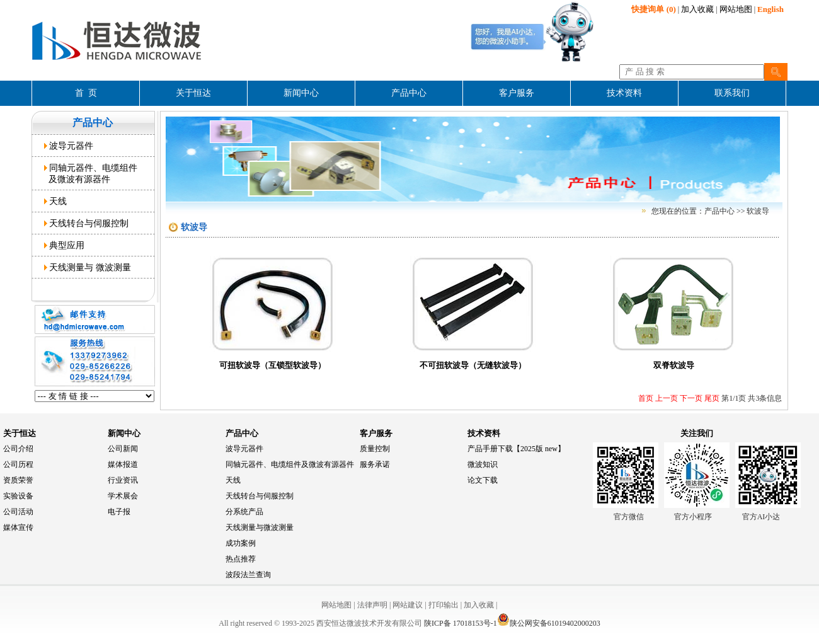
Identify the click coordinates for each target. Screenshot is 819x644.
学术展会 (123, 496)
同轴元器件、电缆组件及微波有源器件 (290, 464)
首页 (646, 398)
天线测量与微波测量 (260, 527)
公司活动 (18, 512)
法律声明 (372, 605)
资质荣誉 (18, 480)
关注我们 (697, 433)
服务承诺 (375, 464)
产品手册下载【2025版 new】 (516, 449)
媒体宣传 (18, 527)
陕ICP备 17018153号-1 (461, 623)
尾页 (711, 398)
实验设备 (18, 496)
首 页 (86, 93)
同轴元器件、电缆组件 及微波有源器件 (91, 173)
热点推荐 (241, 559)
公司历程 (18, 464)
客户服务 (376, 433)
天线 (56, 201)
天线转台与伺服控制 (87, 223)
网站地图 (736, 9)
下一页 (690, 398)
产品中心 (242, 433)
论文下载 (483, 480)
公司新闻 (123, 449)
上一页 (666, 398)
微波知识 (483, 464)
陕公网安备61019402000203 (549, 623)
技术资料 (484, 433)
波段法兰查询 (248, 575)
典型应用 (65, 245)
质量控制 (375, 449)
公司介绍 (18, 449)
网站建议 (408, 605)
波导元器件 (69, 146)
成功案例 (241, 543)
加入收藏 (697, 9)
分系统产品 (244, 512)
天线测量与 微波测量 (88, 267)
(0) (653, 9)
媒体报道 (123, 464)
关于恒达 (20, 433)
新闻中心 (124, 433)
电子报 (119, 512)
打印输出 (444, 605)
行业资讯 (123, 480)
